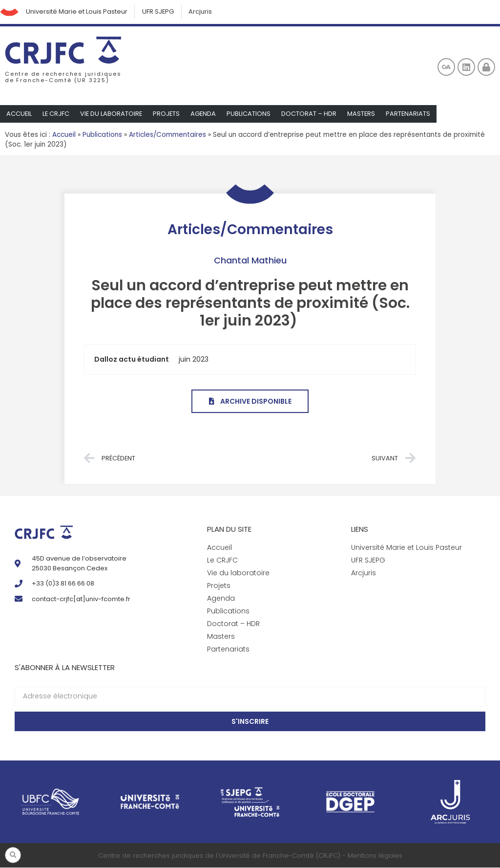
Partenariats (412, 114)
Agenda (206, 114)
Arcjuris (203, 12)
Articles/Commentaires (167, 135)
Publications (251, 114)
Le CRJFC (57, 114)
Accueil (19, 114)
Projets (168, 114)
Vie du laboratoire (113, 114)
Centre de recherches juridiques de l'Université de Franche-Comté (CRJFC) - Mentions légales (250, 856)
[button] (13, 855)
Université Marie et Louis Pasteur (78, 12)
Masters (364, 114)
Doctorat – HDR (312, 114)
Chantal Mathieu (250, 261)
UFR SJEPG (160, 12)
